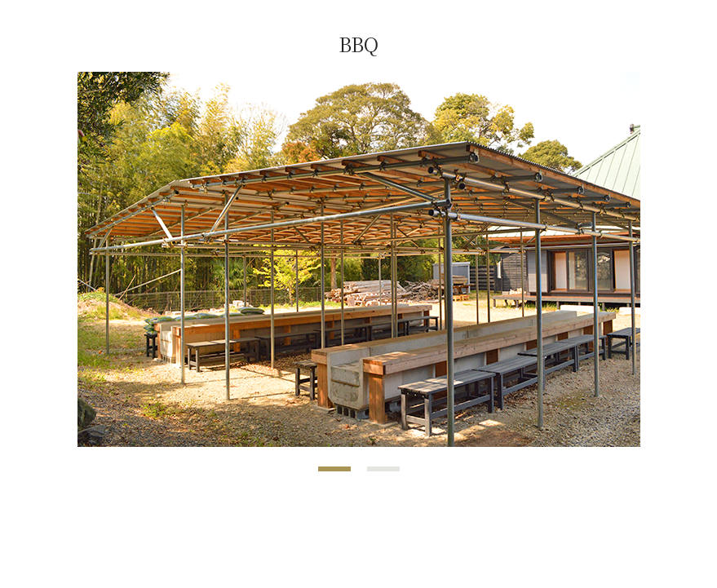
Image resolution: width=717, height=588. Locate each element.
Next (619, 259)
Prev (99, 259)
